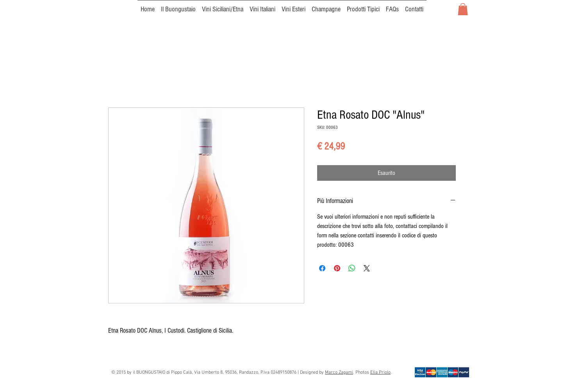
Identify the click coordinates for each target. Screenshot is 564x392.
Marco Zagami (339, 372)
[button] (463, 9)
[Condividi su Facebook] (322, 268)
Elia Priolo (380, 372)
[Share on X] (367, 268)
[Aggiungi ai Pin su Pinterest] (337, 268)
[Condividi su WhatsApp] (352, 268)
